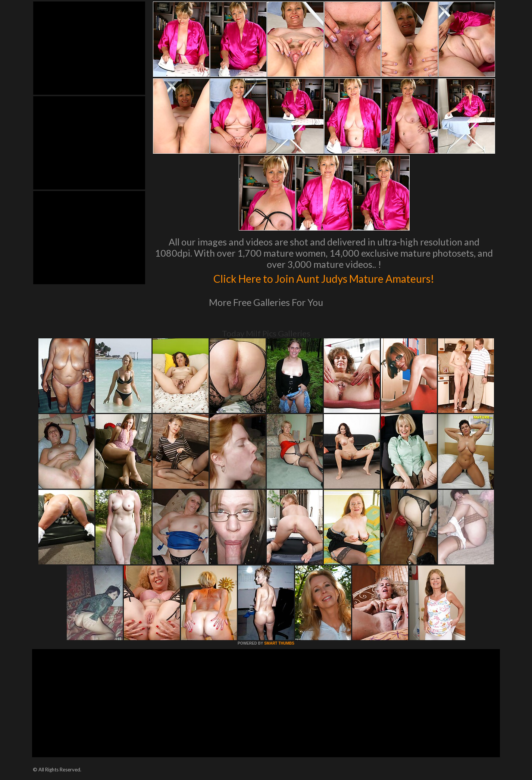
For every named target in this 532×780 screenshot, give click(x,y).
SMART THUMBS (279, 643)
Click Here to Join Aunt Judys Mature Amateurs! (324, 278)
